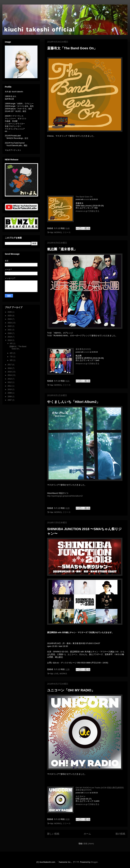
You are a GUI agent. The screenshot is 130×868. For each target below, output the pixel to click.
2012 (10, 382)
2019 (10, 337)
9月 (11, 343)
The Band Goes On (84, 197)
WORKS (58, 232)
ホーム (87, 834)
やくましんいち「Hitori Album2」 (73, 402)
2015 (10, 372)
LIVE (56, 674)
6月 (11, 360)
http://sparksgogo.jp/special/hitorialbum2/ (65, 496)
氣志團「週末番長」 (62, 249)
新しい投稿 (53, 834)
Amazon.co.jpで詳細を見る (87, 211)
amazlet (87, 199)
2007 (10, 400)
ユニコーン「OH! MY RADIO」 (71, 690)
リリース (67, 232)
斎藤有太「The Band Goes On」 (72, 48)
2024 (10, 319)
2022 (10, 326)
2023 (10, 323)
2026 (10, 312)
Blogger (94, 862)
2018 (10, 340)
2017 (10, 365)
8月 (11, 353)
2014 (10, 375)
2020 (10, 333)
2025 (10, 316)
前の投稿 (120, 834)
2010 (10, 389)
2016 (10, 368)
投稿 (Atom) (89, 844)
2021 (10, 330)
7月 (11, 357)
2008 (10, 397)
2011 (10, 386)
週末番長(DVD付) (83, 349)
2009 (10, 393)
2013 (10, 379)
